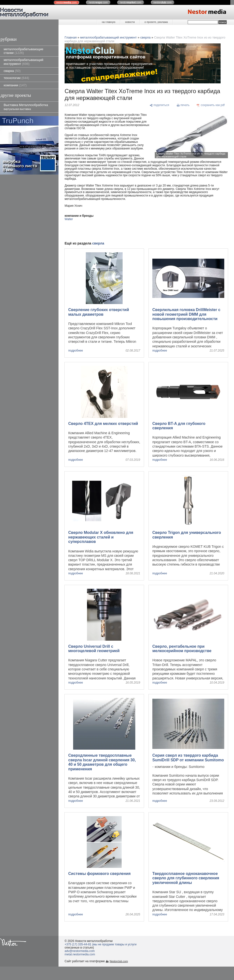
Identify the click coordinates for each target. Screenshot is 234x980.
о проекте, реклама (156, 22)
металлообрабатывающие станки (24, 51)
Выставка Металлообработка (26, 107)
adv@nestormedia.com (80, 951)
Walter (69, 219)
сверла (146, 37)
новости (130, 22)
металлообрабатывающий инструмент (24, 62)
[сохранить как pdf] (211, 105)
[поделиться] (159, 105)
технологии (16, 78)
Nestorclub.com (119, 961)
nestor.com (67, 2)
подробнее (76, 351)
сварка (12, 71)
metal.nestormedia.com (80, 954)
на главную (109, 22)
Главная (71, 37)
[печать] (183, 105)
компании (15, 85)
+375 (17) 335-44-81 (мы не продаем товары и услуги (101, 944)
